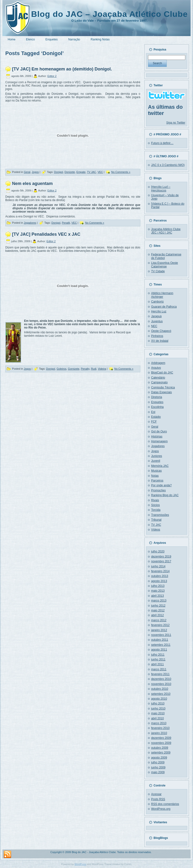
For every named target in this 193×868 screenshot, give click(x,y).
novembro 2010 (161, 684)
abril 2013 (158, 596)
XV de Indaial (160, 341)
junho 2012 (158, 606)
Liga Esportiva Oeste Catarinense (164, 265)
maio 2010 (158, 713)
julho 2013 (158, 586)
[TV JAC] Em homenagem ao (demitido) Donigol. (62, 69)
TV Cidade (158, 271)
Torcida (156, 510)
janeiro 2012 (159, 630)
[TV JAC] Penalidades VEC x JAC (46, 234)
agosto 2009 (159, 758)
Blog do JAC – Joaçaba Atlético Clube (109, 14)
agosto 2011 (159, 650)
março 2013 (159, 601)
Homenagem (159, 441)
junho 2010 (158, 709)
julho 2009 (158, 762)
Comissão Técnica (163, 387)
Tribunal (156, 520)
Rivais (155, 500)
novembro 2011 (161, 635)
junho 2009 (158, 767)
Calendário (158, 378)
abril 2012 (158, 615)
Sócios (155, 505)
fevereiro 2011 (160, 674)
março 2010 (159, 723)
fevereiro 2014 (160, 571)
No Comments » (121, 172)
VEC (100, 172)
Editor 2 (52, 76)
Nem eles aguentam (32, 184)
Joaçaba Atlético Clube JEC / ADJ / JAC (166, 231)
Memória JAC (160, 466)
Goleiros (61, 369)
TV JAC (91, 172)
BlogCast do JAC (162, 373)
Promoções (158, 490)
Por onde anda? (161, 485)
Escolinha (157, 407)
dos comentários (165, 804)
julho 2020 (158, 551)
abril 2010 (158, 718)
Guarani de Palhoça (164, 307)
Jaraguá (156, 316)
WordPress (80, 864)
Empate (81, 172)
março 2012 (159, 620)
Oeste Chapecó (161, 331)
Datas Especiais (161, 392)
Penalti (66, 223)
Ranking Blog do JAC (165, 495)
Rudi (94, 369)
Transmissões (160, 515)
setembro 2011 (161, 645)
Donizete (70, 172)
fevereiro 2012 (160, 625)
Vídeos (156, 530)
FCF (154, 422)
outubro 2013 (160, 576)
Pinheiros (157, 336)
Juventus (157, 321)
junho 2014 (158, 566)
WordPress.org (161, 809)
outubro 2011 (160, 640)
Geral (27, 172)
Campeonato (159, 382)
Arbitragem (158, 363)
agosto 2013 (159, 581)
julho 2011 (158, 655)
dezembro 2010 (161, 679)
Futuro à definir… (162, 143)
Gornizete (74, 369)
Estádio (156, 417)
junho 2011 (158, 659)
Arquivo (156, 368)
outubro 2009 (160, 748)
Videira (102, 369)
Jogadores (30, 223)
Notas (155, 476)
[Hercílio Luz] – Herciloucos (161, 189)
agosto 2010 (159, 699)
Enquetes (157, 402)
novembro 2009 (161, 743)
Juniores (157, 456)
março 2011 (159, 669)
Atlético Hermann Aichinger (162, 295)
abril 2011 (158, 664)
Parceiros (157, 481)
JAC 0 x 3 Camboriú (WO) (168, 165)
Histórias (157, 437)
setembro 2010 (161, 694)
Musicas (156, 471)
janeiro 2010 (159, 733)
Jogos (35, 172)
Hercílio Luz (159, 311)
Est (153, 412)
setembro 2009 (161, 753)
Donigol (59, 172)
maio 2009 (158, 772)
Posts (158, 799)
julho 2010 (158, 703)
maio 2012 (158, 610)
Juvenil (156, 461)
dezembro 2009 (161, 738)
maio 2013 (158, 591)
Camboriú (157, 302)
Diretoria (157, 397)
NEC (154, 326)
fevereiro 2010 (160, 728)
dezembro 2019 (161, 557)
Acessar (156, 794)
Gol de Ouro (159, 431)
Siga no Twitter (176, 123)
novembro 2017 (161, 561)
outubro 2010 (160, 689)
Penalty (85, 369)
